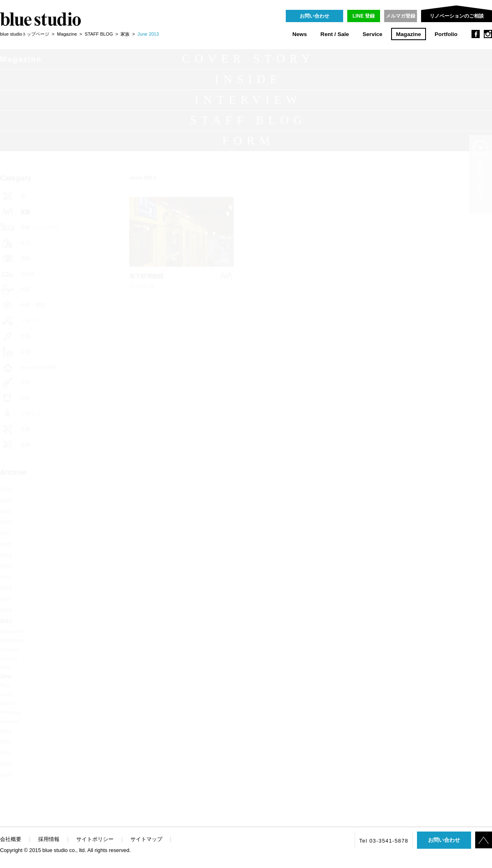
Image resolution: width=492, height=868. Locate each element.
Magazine (409, 34)
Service (372, 34)
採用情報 (49, 839)
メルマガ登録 (401, 16)
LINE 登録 (364, 16)
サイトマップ (146, 839)
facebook (476, 34)
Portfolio (446, 34)
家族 (125, 34)
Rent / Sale (335, 34)
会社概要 (11, 839)
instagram (488, 34)
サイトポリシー (95, 839)
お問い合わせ (314, 16)
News (300, 34)
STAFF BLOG (99, 34)
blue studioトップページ (25, 34)
